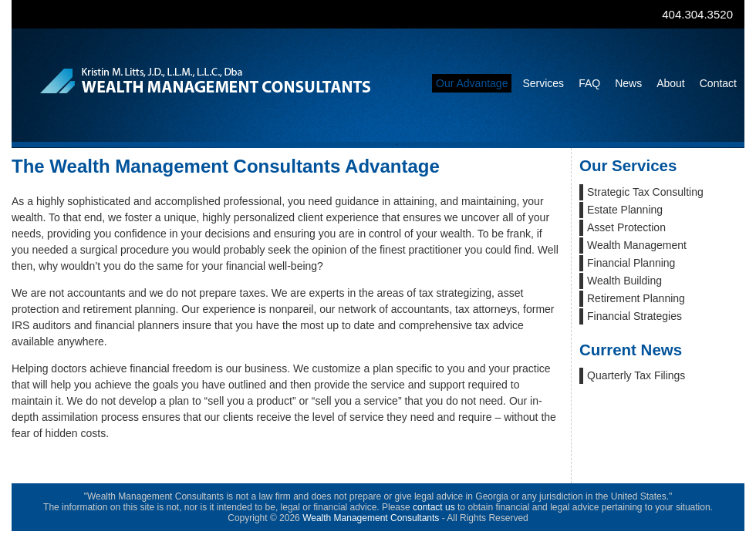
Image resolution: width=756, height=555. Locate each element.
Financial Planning (631, 263)
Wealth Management (637, 245)
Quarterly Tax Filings (636, 375)
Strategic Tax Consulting (645, 192)
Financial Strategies (634, 316)
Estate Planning (625, 210)
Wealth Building (624, 281)
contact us (434, 507)
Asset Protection (626, 227)
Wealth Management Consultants (371, 518)
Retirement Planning (636, 298)
